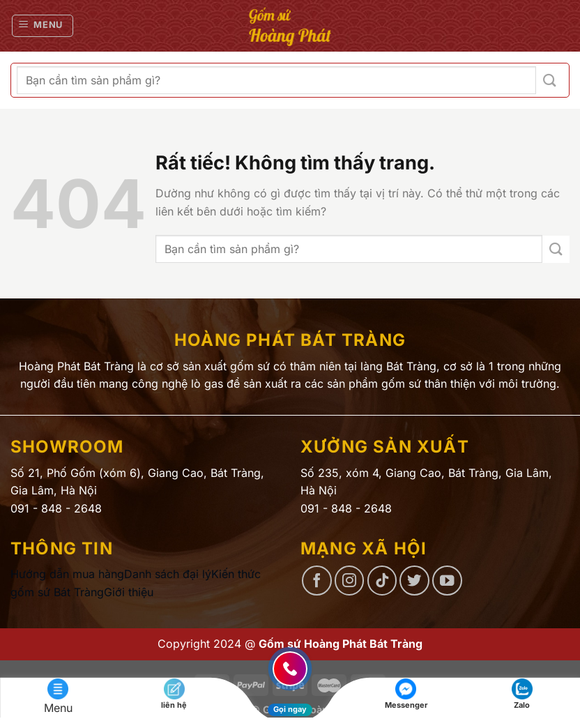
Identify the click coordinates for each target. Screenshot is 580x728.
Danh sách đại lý (168, 574)
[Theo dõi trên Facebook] (317, 581)
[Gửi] (550, 81)
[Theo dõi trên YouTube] (447, 581)
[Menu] (43, 26)
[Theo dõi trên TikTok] (382, 581)
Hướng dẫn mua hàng (67, 574)
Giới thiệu (129, 592)
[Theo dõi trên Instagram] (350, 581)
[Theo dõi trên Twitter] (414, 581)
